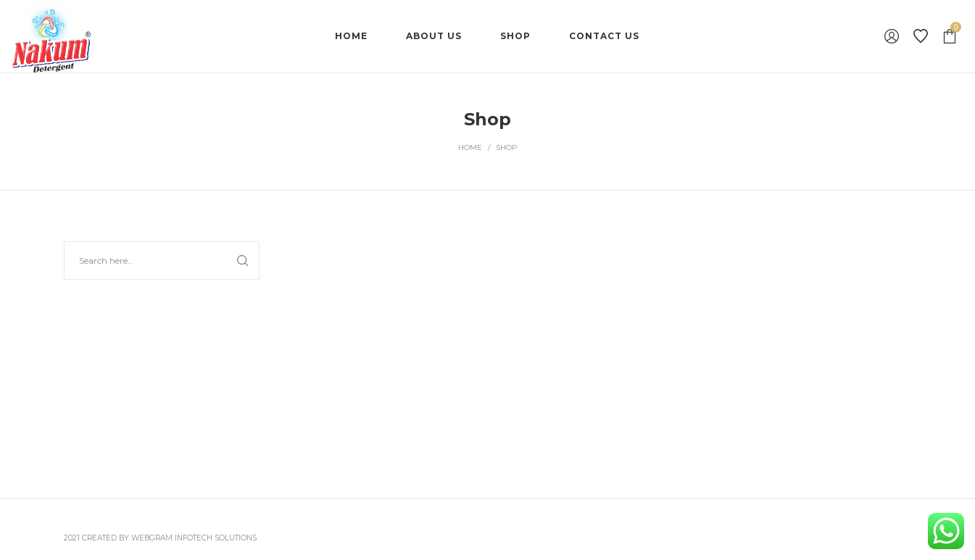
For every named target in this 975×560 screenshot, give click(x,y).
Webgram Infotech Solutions (194, 538)
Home (470, 147)
